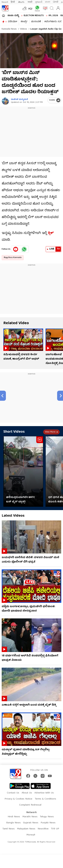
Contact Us (13, 793)
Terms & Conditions (45, 799)
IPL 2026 (53, 16)
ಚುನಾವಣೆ (36, 22)
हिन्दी (13, 2)
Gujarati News (31, 823)
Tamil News (8, 829)
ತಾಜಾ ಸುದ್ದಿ (13, 16)
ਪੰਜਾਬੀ (56, 2)
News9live (43, 829)
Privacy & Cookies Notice (18, 799)
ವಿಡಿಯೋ (13, 22)
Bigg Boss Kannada (13, 258)
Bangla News (13, 823)
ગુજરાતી (39, 2)
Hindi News (14, 817)
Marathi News (30, 817)
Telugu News (47, 817)
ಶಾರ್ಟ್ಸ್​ (24, 22)
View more (51, 432)
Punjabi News (48, 823)
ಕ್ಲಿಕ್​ (51, 233)
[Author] (5, 101)
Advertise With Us (44, 793)
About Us (27, 793)
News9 (5, 2)
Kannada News (9, 29)
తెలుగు (22, 2)
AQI (30, 9)
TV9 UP (55, 829)
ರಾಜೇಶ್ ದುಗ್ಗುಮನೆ (19, 100)
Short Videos (14, 432)
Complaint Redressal (30, 805)
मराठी (30, 2)
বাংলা (48, 2)
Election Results (34, 16)
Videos (23, 29)
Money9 (31, 835)
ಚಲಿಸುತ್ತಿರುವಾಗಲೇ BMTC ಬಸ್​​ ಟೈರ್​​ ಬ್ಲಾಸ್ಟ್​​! (20, 500)
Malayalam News (26, 829)
